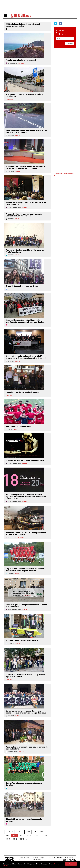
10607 (35, 835)
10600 (28, 832)
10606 (29, 835)
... (23, 832)
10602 (42, 832)
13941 (8, 839)
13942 (15, 839)
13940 (46, 835)
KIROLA (17, 219)
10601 (35, 832)
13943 (22, 839)
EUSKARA (18, 29)
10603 (8, 835)
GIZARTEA (21, 63)
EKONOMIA (10, 99)
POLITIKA (18, 171)
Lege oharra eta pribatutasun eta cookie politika (62, 859)
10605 (22, 835)
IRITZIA (17, 289)
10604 (15, 835)
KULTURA (9, 395)
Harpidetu (70, 43)
